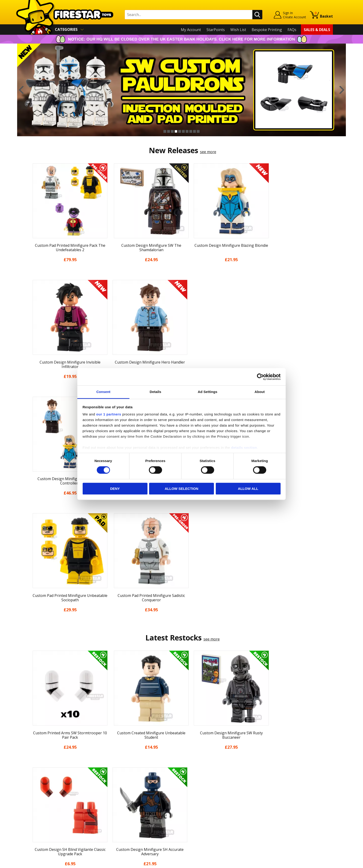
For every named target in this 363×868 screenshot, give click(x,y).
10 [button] (198, 131)
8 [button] (191, 131)
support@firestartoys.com (128, 789)
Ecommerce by (316, 863)
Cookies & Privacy (45, 813)
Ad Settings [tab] (207, 392)
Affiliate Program (121, 824)
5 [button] (180, 131)
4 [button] (176, 131)
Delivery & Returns (46, 800)
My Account (191, 30)
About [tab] (260, 392)
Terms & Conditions (47, 806)
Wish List (238, 30)
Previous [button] (21, 90)
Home (35, 766)
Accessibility (40, 820)
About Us (38, 780)
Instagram (218, 784)
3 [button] (172, 131)
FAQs (292, 30)
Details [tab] (156, 392)
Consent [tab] (103, 392)
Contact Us (115, 766)
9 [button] (194, 131)
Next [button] (342, 90)
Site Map (38, 833)
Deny (115, 489)
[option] (181, 90)
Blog (34, 793)
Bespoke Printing (267, 30)
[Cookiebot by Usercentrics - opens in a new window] (260, 377)
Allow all (248, 489)
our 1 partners (109, 414)
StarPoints (216, 30)
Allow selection (182, 489)
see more (208, 152)
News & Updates (44, 786)
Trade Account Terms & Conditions (136, 816)
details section (244, 448)
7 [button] (187, 131)
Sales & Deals (317, 30)
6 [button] (183, 131)
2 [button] (169, 131)
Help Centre (116, 774)
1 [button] (165, 131)
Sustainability (42, 826)
